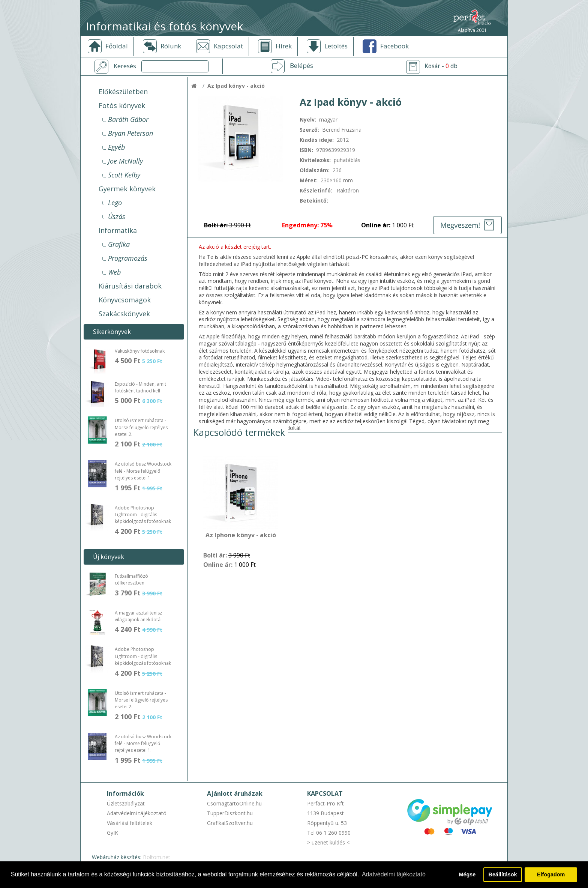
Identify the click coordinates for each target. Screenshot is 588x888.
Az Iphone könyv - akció (241, 535)
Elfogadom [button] (551, 874)
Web (114, 272)
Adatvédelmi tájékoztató (137, 813)
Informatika (118, 230)
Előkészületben (123, 92)
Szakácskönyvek (124, 314)
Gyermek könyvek (127, 189)
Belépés (301, 66)
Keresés (125, 66)
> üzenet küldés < (328, 842)
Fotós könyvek (122, 105)
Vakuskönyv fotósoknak (140, 351)
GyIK (112, 833)
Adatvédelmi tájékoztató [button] (394, 874)
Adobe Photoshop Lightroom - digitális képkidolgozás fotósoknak (143, 515)
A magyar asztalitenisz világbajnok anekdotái (138, 616)
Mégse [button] (467, 874)
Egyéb (116, 147)
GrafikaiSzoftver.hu (230, 823)
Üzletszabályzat (126, 803)
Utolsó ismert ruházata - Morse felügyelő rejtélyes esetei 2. (141, 427)
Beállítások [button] (503, 874)
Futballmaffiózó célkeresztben (131, 579)
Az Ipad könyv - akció (236, 86)
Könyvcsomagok (125, 300)
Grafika (119, 244)
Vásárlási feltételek (130, 823)
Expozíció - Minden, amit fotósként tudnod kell (140, 387)
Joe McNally (125, 161)
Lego (115, 203)
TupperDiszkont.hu (230, 813)
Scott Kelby (124, 175)
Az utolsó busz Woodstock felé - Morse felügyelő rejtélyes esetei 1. (143, 471)
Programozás (128, 258)
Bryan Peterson (130, 133)
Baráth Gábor (128, 119)
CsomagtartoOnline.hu (234, 803)
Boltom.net (157, 857)
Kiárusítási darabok (130, 286)
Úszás (117, 216)
